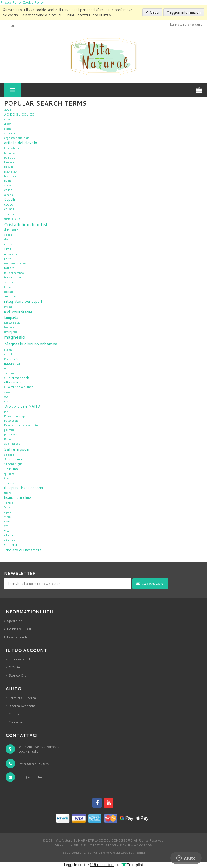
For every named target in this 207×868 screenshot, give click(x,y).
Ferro (8, 259)
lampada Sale (12, 322)
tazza (7, 478)
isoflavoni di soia (18, 311)
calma (8, 190)
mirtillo (9, 354)
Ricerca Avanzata (22, 706)
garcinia (9, 282)
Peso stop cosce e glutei (21, 425)
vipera (8, 512)
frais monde (12, 277)
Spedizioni (15, 621)
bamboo (10, 157)
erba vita (11, 254)
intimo (8, 307)
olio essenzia (14, 382)
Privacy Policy (11, 2)
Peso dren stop (15, 416)
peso (7, 411)
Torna (7, 507)
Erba (8, 249)
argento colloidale (17, 138)
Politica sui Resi (19, 629)
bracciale (10, 176)
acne (7, 119)
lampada (11, 317)
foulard (9, 268)
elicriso (9, 244)
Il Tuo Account (19, 659)
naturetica (12, 363)
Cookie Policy (33, 2)
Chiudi (154, 12)
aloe (7, 124)
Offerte (14, 667)
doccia (8, 235)
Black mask (11, 172)
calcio (7, 185)
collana (9, 209)
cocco (9, 204)
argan (7, 129)
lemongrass (11, 332)
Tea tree (10, 483)
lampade (9, 327)
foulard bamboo (14, 273)
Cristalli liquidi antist (26, 224)
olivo (7, 392)
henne (8, 287)
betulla (9, 167)
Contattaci (16, 722)
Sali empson (17, 449)
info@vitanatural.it (34, 777)
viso (7, 521)
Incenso (10, 296)
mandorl (9, 350)
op (6, 396)
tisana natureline (18, 497)
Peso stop (11, 420)
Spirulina (11, 469)
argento (9, 133)
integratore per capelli (23, 301)
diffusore (11, 230)
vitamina (10, 540)
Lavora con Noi (19, 637)
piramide (9, 430)
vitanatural (12, 545)
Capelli (9, 199)
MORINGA (11, 359)
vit (6, 526)
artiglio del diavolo (21, 143)
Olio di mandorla (17, 378)
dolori (8, 239)
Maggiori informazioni (184, 12)
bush (7, 181)
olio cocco (9, 373)
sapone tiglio (13, 464)
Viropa (8, 517)
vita (7, 530)
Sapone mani (14, 459)
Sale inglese (12, 443)
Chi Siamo (16, 714)
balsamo (10, 153)
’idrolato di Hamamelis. (23, 550)
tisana (8, 493)
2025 (8, 110)
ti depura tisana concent (24, 488)
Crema (9, 214)
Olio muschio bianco (19, 387)
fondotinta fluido (15, 263)
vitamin (9, 535)
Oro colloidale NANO (22, 406)
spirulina (9, 474)
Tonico (9, 503)
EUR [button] (14, 26)
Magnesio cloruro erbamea (31, 344)
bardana (9, 162)
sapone (9, 454)
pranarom (11, 434)
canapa (9, 195)
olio (7, 368)
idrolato (9, 292)
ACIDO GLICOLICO (19, 114)
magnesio (15, 337)
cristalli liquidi (13, 219)
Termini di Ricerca (22, 698)
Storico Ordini (19, 675)
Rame (8, 439)
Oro (6, 401)
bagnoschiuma (13, 148)
